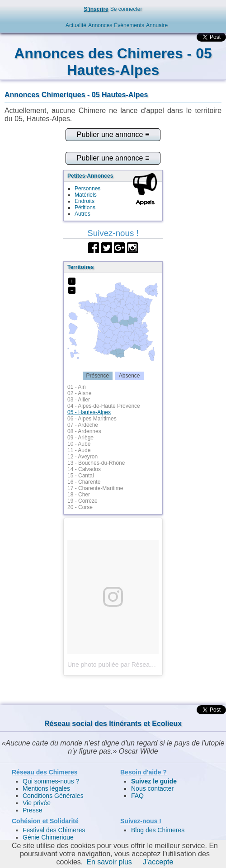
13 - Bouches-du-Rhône (96, 463)
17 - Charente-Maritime (95, 488)
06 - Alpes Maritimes (92, 419)
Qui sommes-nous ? (51, 781)
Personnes (87, 189)
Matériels (86, 195)
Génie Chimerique (48, 837)
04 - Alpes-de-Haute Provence (104, 406)
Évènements (129, 25)
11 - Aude (79, 450)
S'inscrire (96, 9)
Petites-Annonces (90, 176)
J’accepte (158, 862)
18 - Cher (79, 495)
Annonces (100, 25)
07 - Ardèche (83, 425)
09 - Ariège (80, 438)
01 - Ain (77, 387)
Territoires (80, 267)
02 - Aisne (79, 393)
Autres (82, 214)
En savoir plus (109, 862)
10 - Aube (79, 444)
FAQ (137, 796)
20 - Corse (80, 507)
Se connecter (126, 9)
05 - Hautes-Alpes (89, 412)
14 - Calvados (84, 469)
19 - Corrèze (82, 501)
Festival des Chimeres (54, 830)
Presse (33, 810)
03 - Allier (79, 400)
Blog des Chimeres (158, 830)
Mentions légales (46, 788)
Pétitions (85, 208)
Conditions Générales (53, 796)
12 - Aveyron (82, 457)
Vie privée (37, 803)
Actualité (76, 25)
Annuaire (157, 25)
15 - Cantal (81, 476)
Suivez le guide (154, 781)
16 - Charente (84, 482)
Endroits (85, 201)
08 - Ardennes (84, 431)
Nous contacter (152, 788)
